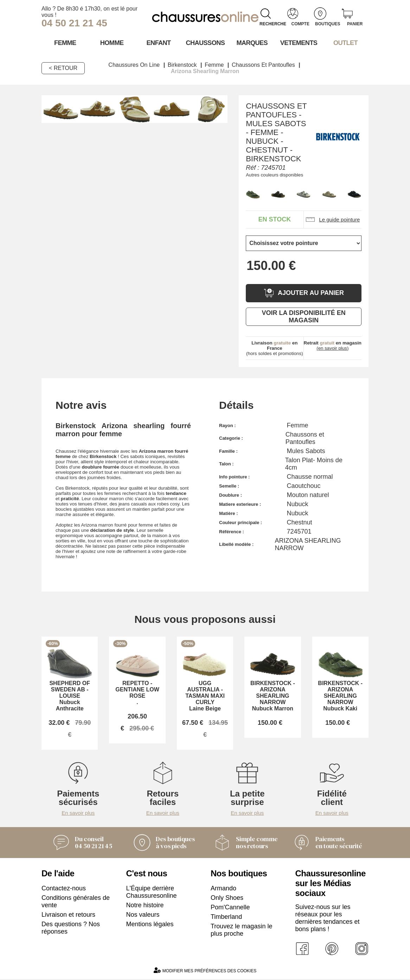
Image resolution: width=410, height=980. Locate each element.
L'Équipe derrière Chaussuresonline (152, 893)
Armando (223, 889)
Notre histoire (145, 906)
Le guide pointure (332, 219)
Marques (252, 43)
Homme (112, 43)
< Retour (63, 68)
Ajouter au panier (304, 293)
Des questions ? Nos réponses (71, 929)
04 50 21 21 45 (74, 23)
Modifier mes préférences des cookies (205, 971)
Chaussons (205, 43)
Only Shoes (227, 899)
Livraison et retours (68, 916)
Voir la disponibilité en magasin (303, 316)
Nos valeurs (143, 916)
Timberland (226, 918)
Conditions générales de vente (76, 902)
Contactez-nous (64, 889)
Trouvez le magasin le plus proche (241, 931)
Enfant (158, 43)
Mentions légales (150, 925)
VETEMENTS (299, 43)
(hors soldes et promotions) (275, 348)
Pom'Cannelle (230, 908)
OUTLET (345, 43)
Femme (65, 43)
